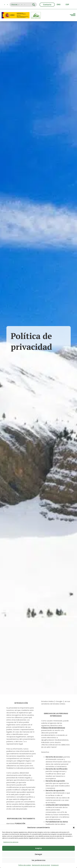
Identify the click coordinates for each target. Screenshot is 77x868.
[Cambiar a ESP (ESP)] (67, 5)
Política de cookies (25, 865)
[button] (74, 828)
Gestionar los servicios (11, 842)
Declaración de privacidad (41, 865)
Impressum (55, 865)
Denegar (38, 854)
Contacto (47, 5)
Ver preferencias (38, 860)
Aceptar (39, 848)
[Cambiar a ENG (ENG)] (59, 5)
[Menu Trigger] (73, 15)
